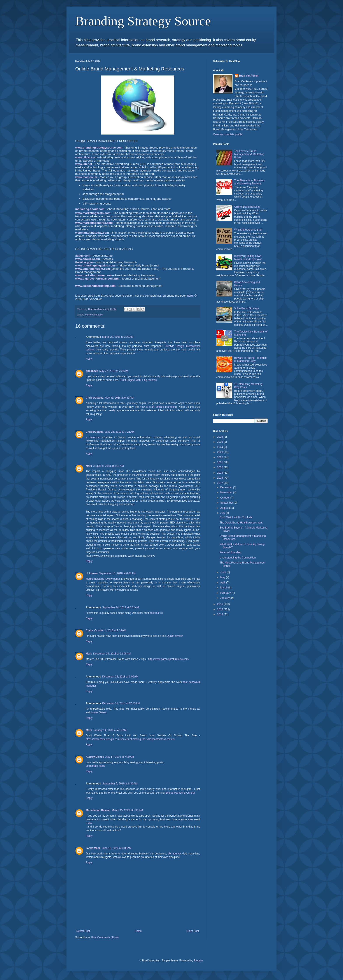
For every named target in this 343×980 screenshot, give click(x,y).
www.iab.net (84, 164)
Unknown (92, 573)
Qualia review (175, 636)
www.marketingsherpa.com (94, 223)
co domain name (95, 766)
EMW (89, 823)
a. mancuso (93, 437)
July (223, 513)
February (226, 593)
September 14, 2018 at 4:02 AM (121, 607)
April (223, 583)
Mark (89, 466)
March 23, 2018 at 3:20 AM (118, 337)
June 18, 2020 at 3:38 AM (116, 848)
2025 (220, 442)
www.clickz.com (86, 157)
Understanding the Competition (238, 558)
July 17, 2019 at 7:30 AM (119, 757)
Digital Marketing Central (180, 793)
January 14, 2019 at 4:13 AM (110, 730)
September (227, 503)
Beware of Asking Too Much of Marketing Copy (250, 359)
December (227, 487)
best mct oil (156, 613)
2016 (220, 604)
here (190, 296)
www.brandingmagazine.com (95, 265)
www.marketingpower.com (93, 275)
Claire (89, 630)
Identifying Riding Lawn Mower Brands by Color (248, 257)
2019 (220, 473)
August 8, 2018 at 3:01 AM (108, 466)
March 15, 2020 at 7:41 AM (127, 810)
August (225, 508)
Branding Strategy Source (143, 21)
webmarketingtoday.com (92, 233)
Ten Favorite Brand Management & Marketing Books (249, 154)
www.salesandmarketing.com (95, 286)
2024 (220, 447)
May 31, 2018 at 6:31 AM (119, 398)
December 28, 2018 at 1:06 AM (120, 677)
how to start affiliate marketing (158, 407)
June (223, 572)
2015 (220, 609)
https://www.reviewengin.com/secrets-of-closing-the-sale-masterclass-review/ (130, 739)
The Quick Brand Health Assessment (241, 523)
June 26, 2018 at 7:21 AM (120, 432)
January (225, 598)
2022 (220, 457)
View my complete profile (228, 134)
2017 (220, 483)
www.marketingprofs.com (93, 213)
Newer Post (83, 931)
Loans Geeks (99, 712)
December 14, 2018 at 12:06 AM (112, 654)
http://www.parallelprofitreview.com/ (169, 659)
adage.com (83, 256)
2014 (220, 614)
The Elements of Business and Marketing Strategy (249, 182)
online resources (94, 315)
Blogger (198, 961)
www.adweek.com (87, 259)
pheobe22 (92, 371)
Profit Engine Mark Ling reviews (138, 380)
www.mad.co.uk (86, 177)
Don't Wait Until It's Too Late (236, 517)
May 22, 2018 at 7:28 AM (114, 371)
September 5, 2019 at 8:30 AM (120, 784)
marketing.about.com (90, 209)
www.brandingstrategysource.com (99, 148)
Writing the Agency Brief (248, 230)
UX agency (174, 854)
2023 (220, 452)
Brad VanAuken (249, 76)
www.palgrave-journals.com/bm (97, 279)
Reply (89, 359)
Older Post (193, 931)
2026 (220, 437)
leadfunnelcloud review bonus (103, 579)
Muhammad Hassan (98, 810)
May (223, 577)
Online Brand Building (247, 207)
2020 (220, 467)
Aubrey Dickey (95, 757)
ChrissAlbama (95, 398)
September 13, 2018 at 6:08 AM (117, 573)
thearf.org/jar (84, 262)
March (224, 588)
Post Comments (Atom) (105, 937)
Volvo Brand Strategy (247, 308)
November (227, 492)
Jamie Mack (93, 848)
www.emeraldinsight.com (93, 269)
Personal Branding (230, 552)
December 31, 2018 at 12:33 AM (121, 703)
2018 (220, 478)
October (225, 498)
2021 (220, 462)
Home (138, 931)
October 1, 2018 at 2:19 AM (110, 630)
